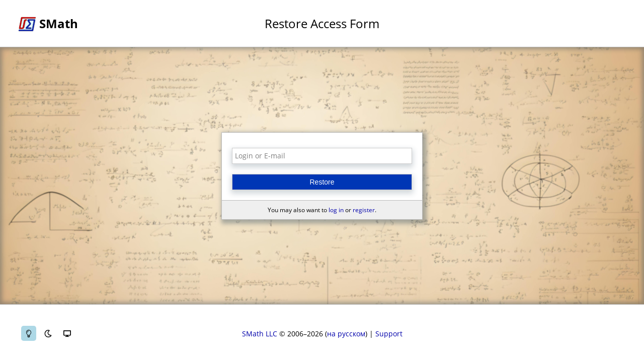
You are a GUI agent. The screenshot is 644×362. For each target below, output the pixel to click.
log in (336, 210)
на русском (346, 334)
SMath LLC (260, 334)
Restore (322, 182)
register (364, 210)
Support (389, 334)
